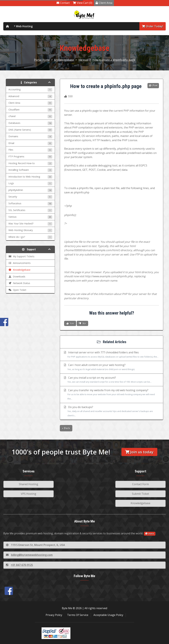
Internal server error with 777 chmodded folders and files (111, 355)
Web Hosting (24, 26)
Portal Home (42, 60)
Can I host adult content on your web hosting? (111, 367)
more (150, 534)
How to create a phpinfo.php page (114, 60)
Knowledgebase (64, 60)
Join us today (139, 452)
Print (153, 86)
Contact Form (140, 484)
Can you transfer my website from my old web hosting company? (111, 395)
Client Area (104, 3)
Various (83, 60)
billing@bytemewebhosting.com (29, 555)
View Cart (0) (83, 3)
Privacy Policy (54, 615)
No (82, 323)
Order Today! (153, 26)
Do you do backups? (111, 411)
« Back (66, 428)
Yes (70, 323)
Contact (63, 3)
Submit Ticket (140, 494)
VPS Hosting (29, 494)
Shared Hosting (29, 484)
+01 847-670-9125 (19, 565)
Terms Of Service (78, 615)
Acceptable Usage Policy (108, 615)
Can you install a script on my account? (111, 380)
